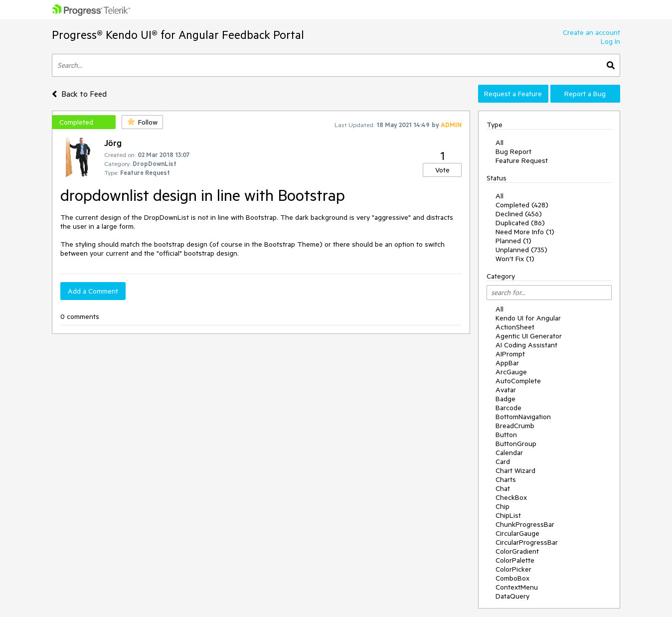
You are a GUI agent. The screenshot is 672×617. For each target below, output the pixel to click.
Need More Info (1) (525, 232)
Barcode (508, 408)
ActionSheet (515, 327)
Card (503, 462)
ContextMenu (517, 587)
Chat (503, 488)
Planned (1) (513, 241)
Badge (505, 399)
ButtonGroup (516, 444)
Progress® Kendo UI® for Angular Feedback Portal (178, 35)
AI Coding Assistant (526, 345)
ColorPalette (515, 560)
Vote (442, 170)
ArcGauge (511, 372)
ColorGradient (517, 551)
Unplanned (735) (521, 250)
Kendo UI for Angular (528, 318)
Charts (506, 479)
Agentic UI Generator (529, 336)
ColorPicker (513, 569)
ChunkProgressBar (525, 524)
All (500, 143)
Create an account (591, 32)
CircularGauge (517, 533)
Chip (503, 506)
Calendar (509, 453)
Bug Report (513, 152)
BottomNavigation (523, 417)
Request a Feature (513, 94)
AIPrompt (510, 354)
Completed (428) (522, 205)
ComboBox (512, 578)
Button (506, 435)
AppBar (507, 363)
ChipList (508, 515)
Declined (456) (519, 214)
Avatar (506, 390)
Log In (610, 41)
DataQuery (512, 596)
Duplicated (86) (520, 223)
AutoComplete (518, 381)
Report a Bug (585, 94)
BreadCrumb (515, 426)
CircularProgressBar (527, 542)
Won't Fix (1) (515, 259)
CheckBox (511, 497)
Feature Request (522, 160)
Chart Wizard (515, 470)
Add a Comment (93, 291)
